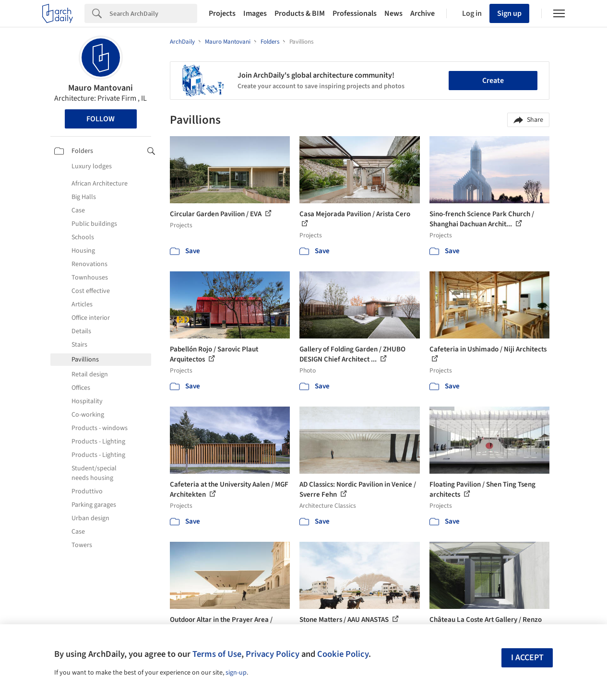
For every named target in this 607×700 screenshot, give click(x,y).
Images (255, 13)
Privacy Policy (273, 654)
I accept (527, 658)
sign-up (236, 673)
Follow (101, 119)
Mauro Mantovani (101, 88)
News (393, 13)
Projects (222, 13)
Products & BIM (300, 13)
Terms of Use (217, 654)
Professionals (355, 13)
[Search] (153, 13)
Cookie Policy (343, 654)
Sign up (509, 13)
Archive (423, 13)
